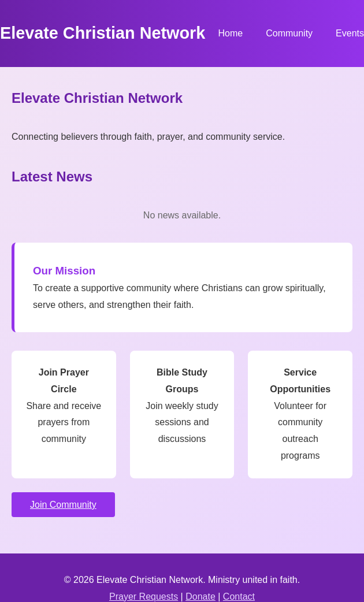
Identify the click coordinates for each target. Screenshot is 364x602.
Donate (200, 597)
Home (230, 33)
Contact (239, 597)
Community (289, 33)
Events (350, 33)
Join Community (63, 505)
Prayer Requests (144, 597)
